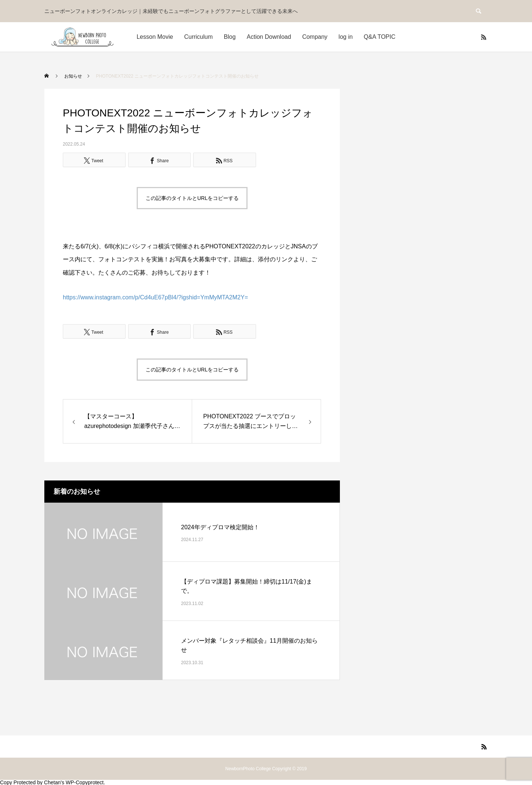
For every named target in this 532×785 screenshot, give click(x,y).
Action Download (269, 37)
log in (345, 37)
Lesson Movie (155, 37)
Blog (230, 37)
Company (315, 37)
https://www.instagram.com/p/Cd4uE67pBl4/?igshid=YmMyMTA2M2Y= (155, 297)
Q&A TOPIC (380, 37)
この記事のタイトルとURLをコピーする (192, 198)
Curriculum (198, 37)
